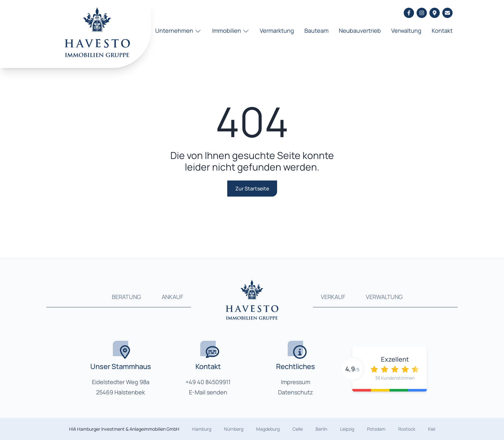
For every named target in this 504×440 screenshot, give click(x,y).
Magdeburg (268, 429)
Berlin (321, 429)
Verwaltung (406, 31)
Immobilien (231, 31)
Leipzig (347, 429)
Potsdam (376, 429)
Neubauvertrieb (360, 31)
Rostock (407, 429)
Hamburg (202, 429)
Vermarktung (277, 31)
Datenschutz (296, 392)
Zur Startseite (252, 189)
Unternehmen (179, 31)
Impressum (296, 382)
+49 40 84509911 (208, 382)
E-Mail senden (208, 392)
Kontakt (442, 31)
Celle (298, 429)
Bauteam (316, 31)
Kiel (432, 429)
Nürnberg (234, 429)
